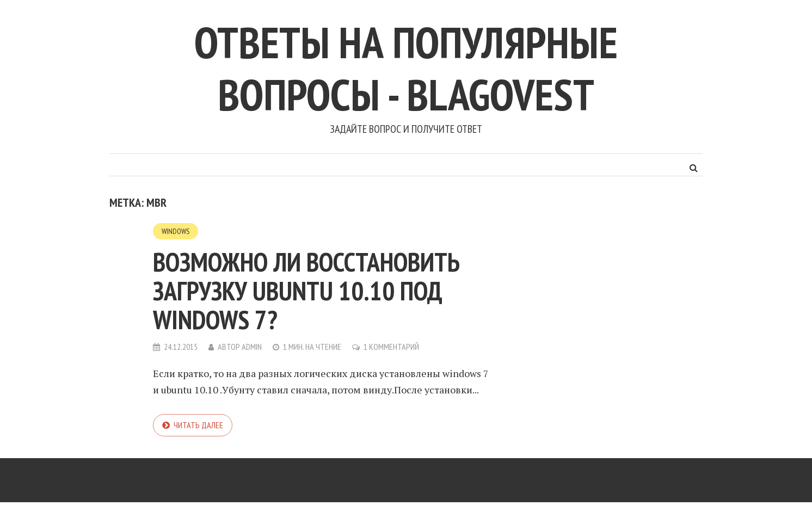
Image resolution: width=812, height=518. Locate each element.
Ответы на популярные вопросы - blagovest (406, 68)
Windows (176, 231)
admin (252, 347)
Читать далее (198, 425)
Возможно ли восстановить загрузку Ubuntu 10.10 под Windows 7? (306, 291)
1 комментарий (391, 347)
